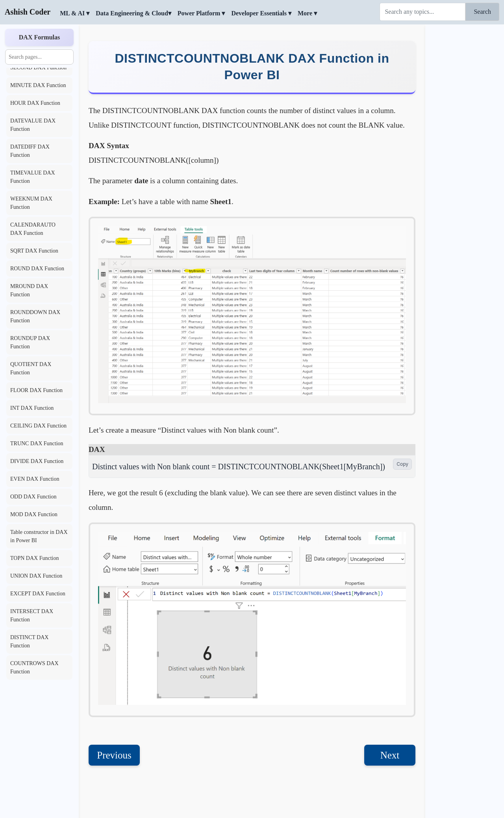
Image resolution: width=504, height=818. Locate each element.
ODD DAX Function (33, 497)
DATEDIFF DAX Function (30, 151)
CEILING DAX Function (38, 426)
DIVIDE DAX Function (37, 461)
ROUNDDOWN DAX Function (35, 316)
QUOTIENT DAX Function (31, 368)
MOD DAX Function (34, 514)
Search (482, 12)
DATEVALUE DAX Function (33, 125)
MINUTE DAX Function (38, 85)
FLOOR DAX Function (36, 390)
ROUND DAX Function (37, 269)
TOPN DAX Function (34, 558)
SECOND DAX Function (38, 68)
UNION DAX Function (36, 576)
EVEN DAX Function (35, 479)
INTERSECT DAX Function (32, 615)
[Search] (422, 12)
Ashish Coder (28, 12)
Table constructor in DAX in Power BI (39, 536)
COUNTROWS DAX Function (34, 667)
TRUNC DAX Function (37, 443)
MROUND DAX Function (29, 290)
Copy (402, 464)
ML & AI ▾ (75, 13)
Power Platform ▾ (201, 13)
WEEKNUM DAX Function (31, 203)
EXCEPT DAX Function (38, 594)
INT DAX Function (32, 408)
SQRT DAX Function (34, 251)
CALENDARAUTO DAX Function (33, 229)
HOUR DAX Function (35, 103)
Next (390, 755)
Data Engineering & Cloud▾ (133, 13)
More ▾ (307, 13)
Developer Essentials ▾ (261, 13)
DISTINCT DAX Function (29, 641)
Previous (114, 755)
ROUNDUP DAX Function (30, 342)
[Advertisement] (465, 144)
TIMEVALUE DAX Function (33, 177)
